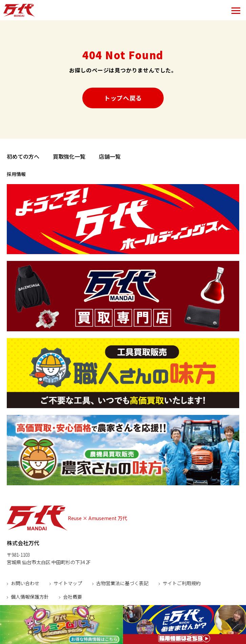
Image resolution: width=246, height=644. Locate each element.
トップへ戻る (123, 98)
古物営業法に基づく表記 (122, 583)
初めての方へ (23, 156)
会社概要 (73, 597)
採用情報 (16, 174)
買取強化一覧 (69, 156)
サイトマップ (68, 583)
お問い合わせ (25, 583)
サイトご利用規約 (182, 583)
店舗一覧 (110, 156)
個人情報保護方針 (30, 597)
